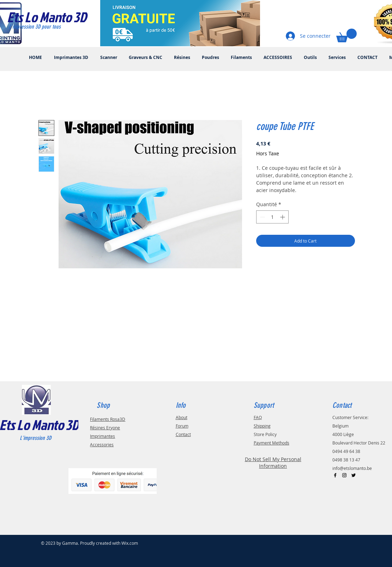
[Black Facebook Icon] (335, 475)
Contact (183, 434)
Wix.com (130, 543)
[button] (346, 35)
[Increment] (283, 217)
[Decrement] (262, 217)
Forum (182, 426)
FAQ (258, 417)
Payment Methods (272, 443)
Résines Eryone (105, 428)
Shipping (262, 426)
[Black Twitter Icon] (354, 475)
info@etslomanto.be (352, 468)
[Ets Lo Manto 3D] (54, 17)
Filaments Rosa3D (108, 419)
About (182, 417)
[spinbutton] (272, 217)
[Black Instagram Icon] (344, 475)
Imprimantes (102, 436)
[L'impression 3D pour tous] (43, 27)
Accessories (102, 444)
